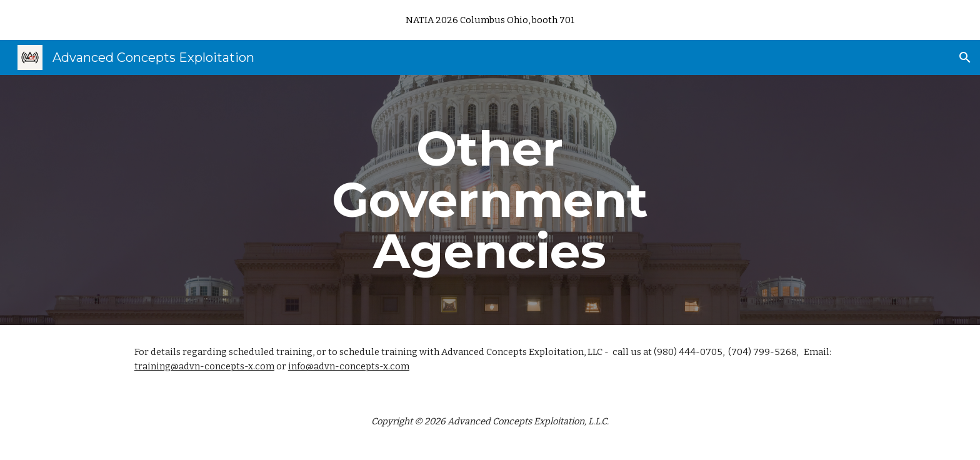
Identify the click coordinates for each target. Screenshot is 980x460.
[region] (490, 20)
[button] (965, 57)
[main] (490, 200)
